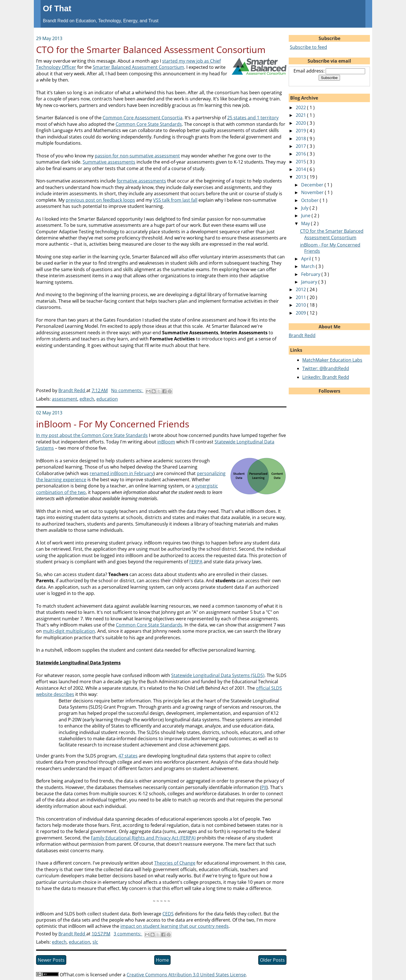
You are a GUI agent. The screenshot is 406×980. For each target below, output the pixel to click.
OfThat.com (72, 975)
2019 (301, 131)
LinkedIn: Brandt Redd (326, 377)
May (306, 223)
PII (264, 787)
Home (162, 960)
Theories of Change (175, 863)
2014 (301, 169)
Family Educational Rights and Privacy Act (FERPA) (143, 838)
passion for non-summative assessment (137, 156)
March (308, 266)
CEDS (168, 914)
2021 (301, 115)
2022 (301, 107)
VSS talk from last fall (175, 200)
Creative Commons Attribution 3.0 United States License (186, 975)
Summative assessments (109, 162)
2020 (301, 123)
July (305, 208)
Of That (57, 8)
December (313, 185)
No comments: (127, 390)
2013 (301, 177)
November (313, 192)
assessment (65, 399)
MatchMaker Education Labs (332, 360)
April (307, 259)
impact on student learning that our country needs (175, 926)
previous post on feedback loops (100, 200)
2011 (301, 297)
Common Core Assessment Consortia (143, 118)
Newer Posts (51, 960)
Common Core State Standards (149, 124)
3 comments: (128, 934)
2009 (301, 313)
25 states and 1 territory (253, 118)
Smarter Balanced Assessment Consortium (138, 67)
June (306, 216)
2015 (301, 162)
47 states (128, 756)
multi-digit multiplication (69, 631)
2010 (301, 305)
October (310, 200)
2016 (301, 154)
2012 (301, 289)
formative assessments (141, 181)
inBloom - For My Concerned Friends (113, 424)
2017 (301, 146)
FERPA (196, 562)
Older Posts (272, 960)
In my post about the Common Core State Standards (92, 435)
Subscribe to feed (308, 47)
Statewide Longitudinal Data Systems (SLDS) (218, 675)
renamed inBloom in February (122, 473)
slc (95, 942)
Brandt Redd (302, 335)
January (310, 282)
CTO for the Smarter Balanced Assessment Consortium (151, 50)
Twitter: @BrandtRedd (326, 368)
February (311, 274)
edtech (87, 399)
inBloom (166, 442)
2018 (301, 139)
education (107, 399)
